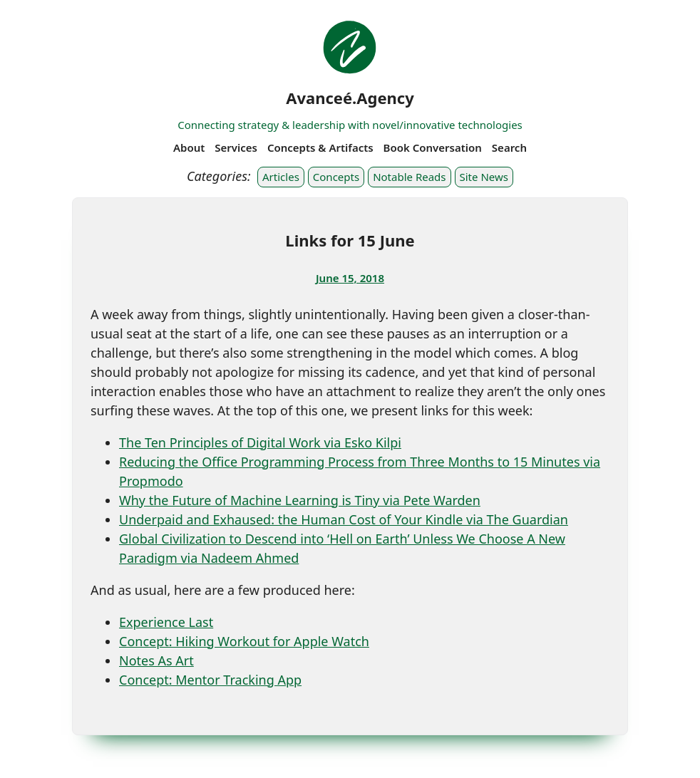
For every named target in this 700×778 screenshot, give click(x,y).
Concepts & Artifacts (320, 147)
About (189, 147)
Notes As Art (156, 660)
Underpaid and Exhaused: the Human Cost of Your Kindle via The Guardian (344, 519)
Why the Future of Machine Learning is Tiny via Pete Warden (300, 500)
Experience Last (166, 622)
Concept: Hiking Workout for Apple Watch (244, 641)
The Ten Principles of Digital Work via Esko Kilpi (260, 442)
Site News (484, 177)
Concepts (336, 177)
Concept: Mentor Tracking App (210, 680)
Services (236, 147)
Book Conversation (433, 147)
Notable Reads (409, 177)
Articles (281, 177)
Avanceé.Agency (350, 98)
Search (509, 147)
